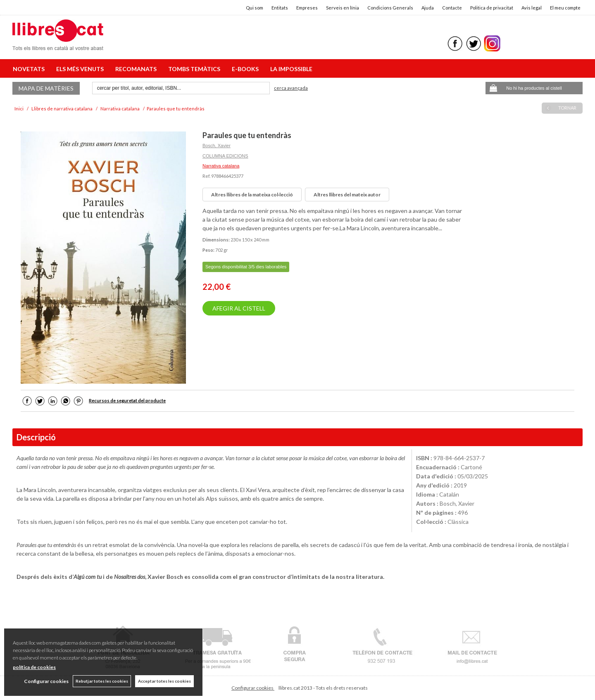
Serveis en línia (343, 8)
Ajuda (428, 8)
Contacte (452, 8)
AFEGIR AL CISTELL (239, 308)
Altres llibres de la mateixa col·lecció (252, 195)
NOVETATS (30, 69)
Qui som (255, 8)
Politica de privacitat (492, 8)
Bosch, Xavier (217, 146)
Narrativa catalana (221, 166)
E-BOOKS (246, 69)
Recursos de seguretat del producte (127, 400)
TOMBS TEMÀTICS (195, 69)
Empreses (307, 8)
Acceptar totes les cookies (164, 681)
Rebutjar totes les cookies (102, 681)
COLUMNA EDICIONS (225, 156)
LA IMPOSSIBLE (291, 69)
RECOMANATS (137, 69)
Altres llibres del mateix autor (347, 195)
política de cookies (34, 667)
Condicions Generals (390, 8)
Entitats (280, 8)
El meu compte (565, 8)
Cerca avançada (291, 88)
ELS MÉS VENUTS (81, 69)
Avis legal (532, 8)
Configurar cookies (253, 688)
